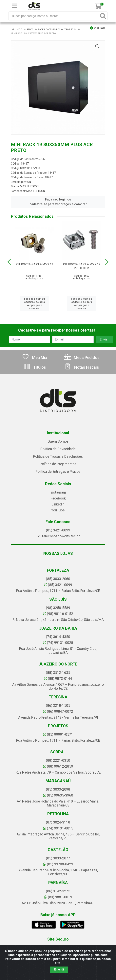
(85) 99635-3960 (58, 795)
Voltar (97, 28)
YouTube (58, 510)
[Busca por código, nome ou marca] (54, 16)
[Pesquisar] (103, 16)
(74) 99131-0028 (58, 643)
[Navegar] (9, 262)
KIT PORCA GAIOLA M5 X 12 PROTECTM (82, 266)
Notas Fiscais (82, 367)
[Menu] (14, 6)
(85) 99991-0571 (58, 735)
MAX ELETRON (29, 186)
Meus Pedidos (82, 358)
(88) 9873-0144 (58, 679)
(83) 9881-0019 (58, 897)
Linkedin (58, 504)
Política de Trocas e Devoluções (58, 456)
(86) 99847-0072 (58, 712)
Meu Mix (35, 358)
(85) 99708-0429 (58, 864)
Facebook (58, 498)
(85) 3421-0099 (58, 530)
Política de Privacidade (58, 449)
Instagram (58, 492)
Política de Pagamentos (58, 464)
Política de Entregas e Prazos (58, 472)
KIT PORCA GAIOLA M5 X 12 (35, 264)
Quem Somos (58, 441)
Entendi (59, 969)
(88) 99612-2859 (58, 766)
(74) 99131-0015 (58, 828)
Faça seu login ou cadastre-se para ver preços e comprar (58, 202)
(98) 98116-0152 (58, 614)
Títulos (35, 367)
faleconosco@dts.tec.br (58, 536)
